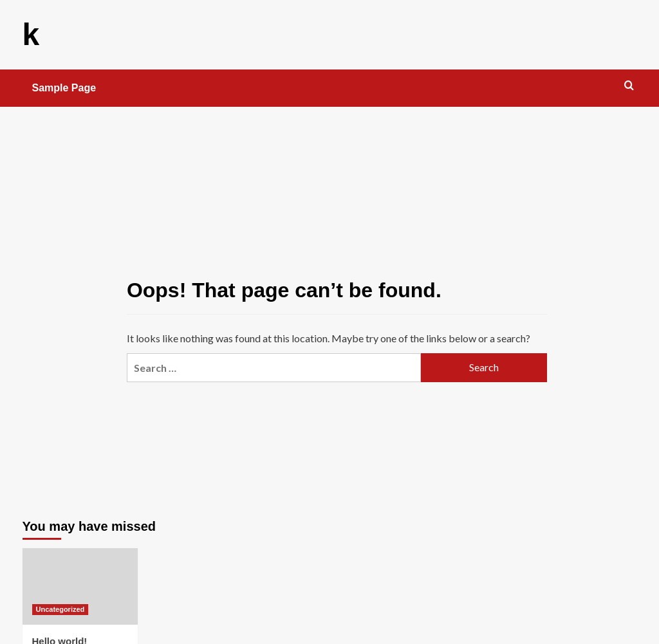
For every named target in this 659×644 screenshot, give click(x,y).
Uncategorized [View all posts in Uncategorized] (60, 609)
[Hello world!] (80, 586)
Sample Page (64, 88)
